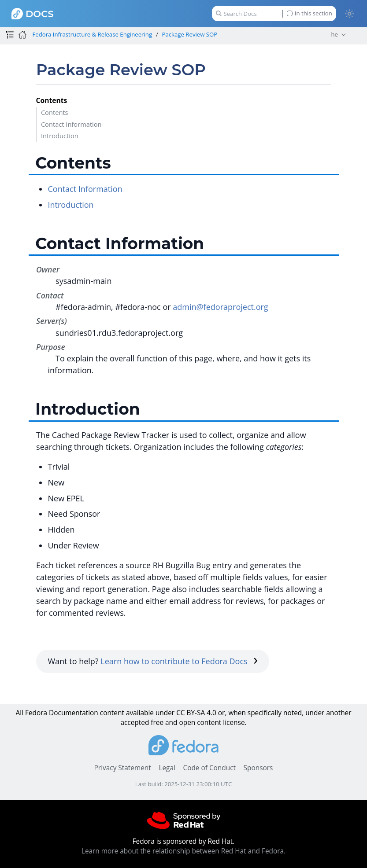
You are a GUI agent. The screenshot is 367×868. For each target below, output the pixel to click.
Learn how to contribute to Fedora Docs (179, 661)
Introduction (60, 136)
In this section (310, 13)
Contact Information (71, 124)
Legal (167, 768)
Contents (55, 112)
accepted (135, 723)
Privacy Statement (123, 768)
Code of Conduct (209, 768)
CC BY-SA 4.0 (196, 713)
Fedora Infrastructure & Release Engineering (92, 34)
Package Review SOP (190, 34)
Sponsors (258, 768)
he (334, 34)
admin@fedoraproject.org (220, 307)
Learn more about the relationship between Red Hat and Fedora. (183, 851)
